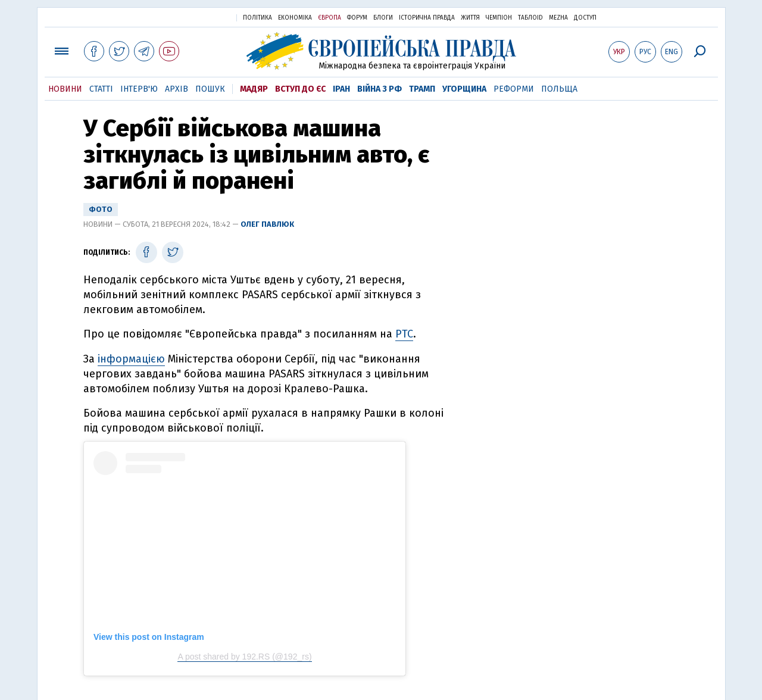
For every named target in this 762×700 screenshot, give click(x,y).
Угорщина (464, 89)
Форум (357, 18)
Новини (65, 89)
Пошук (210, 89)
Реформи (514, 89)
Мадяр (254, 89)
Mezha (558, 18)
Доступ (585, 18)
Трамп (422, 89)
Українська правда (198, 17)
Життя (470, 18)
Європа (330, 18)
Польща (559, 89)
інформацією (131, 359)
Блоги (383, 18)
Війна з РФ (380, 89)
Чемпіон (499, 18)
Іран (341, 89)
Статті (101, 89)
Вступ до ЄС (300, 89)
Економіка (295, 18)
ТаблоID (530, 18)
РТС (404, 334)
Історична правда (427, 18)
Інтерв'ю (139, 89)
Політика (257, 18)
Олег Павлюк (267, 224)
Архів (177, 89)
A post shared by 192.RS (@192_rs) (244, 657)
